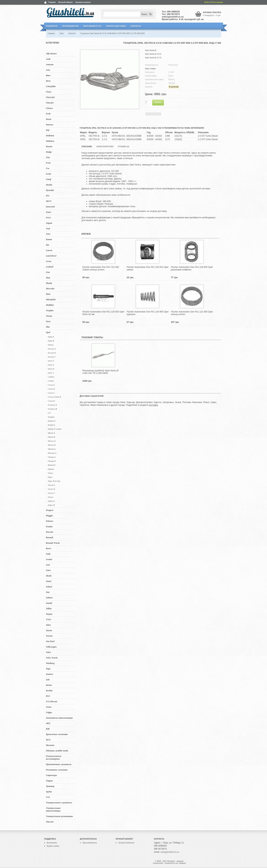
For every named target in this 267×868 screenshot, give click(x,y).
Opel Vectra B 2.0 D (153, 54)
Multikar (50, 305)
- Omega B (51, 461)
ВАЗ (48, 696)
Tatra (48, 625)
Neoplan (50, 310)
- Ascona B (51, 353)
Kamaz (49, 239)
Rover (49, 548)
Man (48, 278)
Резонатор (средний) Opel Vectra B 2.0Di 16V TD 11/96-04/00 (101, 372)
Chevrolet (50, 97)
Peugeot (50, 510)
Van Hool (50, 641)
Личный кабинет (66, 2)
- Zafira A (51, 501)
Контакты (136, 26)
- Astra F (51, 361)
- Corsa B (51, 389)
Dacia (49, 119)
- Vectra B (51, 489)
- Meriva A (51, 441)
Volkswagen (51, 647)
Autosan (50, 64)
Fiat (48, 157)
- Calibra (51, 377)
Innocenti (50, 207)
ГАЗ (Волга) (52, 701)
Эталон (50, 822)
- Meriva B (51, 445)
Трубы (49, 792)
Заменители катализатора (59, 718)
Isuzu (48, 212)
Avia (48, 70)
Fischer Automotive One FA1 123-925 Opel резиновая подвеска (192, 268)
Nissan (49, 316)
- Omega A (51, 457)
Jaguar (49, 223)
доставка (153, 405)
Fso (48, 168)
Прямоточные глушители (59, 764)
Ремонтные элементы (57, 770)
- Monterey (51, 449)
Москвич (50, 745)
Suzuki (49, 603)
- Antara (50, 345)
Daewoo (50, 125)
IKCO (49, 201)
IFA (48, 196)
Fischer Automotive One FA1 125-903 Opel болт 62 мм (103, 313)
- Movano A (52, 453)
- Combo (50, 381)
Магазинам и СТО (92, 26)
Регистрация (217, 2)
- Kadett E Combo (54, 429)
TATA (49, 619)
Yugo (48, 669)
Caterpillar (51, 86)
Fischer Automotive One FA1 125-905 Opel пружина (148, 313)
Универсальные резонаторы (59, 816)
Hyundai (50, 190)
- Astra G (51, 365)
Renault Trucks (53, 543)
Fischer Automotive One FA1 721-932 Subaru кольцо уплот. (101, 268)
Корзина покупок (83, 2)
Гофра (49, 712)
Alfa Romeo (51, 54)
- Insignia (51, 417)
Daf (48, 130)
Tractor (49, 636)
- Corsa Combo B (54, 397)
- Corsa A (51, 385)
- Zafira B (51, 505)
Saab (48, 554)
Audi (48, 59)
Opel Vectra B (151, 50)
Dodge (49, 152)
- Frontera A (52, 405)
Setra (48, 570)
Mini (48, 294)
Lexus (49, 261)
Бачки (49, 685)
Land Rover (51, 256)
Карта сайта (53, 846)
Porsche (50, 532)
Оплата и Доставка (116, 26)
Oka (48, 327)
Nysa (48, 321)
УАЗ (48, 797)
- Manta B (51, 437)
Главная (52, 2)
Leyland (50, 267)
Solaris (49, 587)
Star (48, 592)
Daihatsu (50, 136)
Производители (70, 26)
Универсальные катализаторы (53, 809)
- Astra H (51, 369)
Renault (50, 537)
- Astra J (50, 373)
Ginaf (49, 179)
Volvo (48, 652)
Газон (49, 707)
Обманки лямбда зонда (57, 751)
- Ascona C (51, 357)
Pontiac (49, 527)
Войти (207, 2)
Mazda (49, 283)
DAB (48, 114)
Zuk (48, 680)
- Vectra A (51, 485)
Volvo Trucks (52, 658)
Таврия (49, 781)
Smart (49, 581)
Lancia (49, 250)
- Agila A (50, 337)
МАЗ (48, 740)
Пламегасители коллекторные (54, 757)
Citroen (49, 108)
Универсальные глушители (59, 803)
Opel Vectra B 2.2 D (153, 58)
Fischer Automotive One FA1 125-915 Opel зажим (148, 268)
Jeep (48, 228)
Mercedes (50, 289)
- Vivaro (50, 497)
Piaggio (49, 516)
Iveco (48, 218)
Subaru (49, 598)
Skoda (49, 576)
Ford (48, 163)
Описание (87, 147)
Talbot (49, 609)
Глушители (52, 26)
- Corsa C (51, 393)
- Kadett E (51, 425)
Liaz (48, 272)
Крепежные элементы (57, 734)
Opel (48, 332)
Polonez (50, 521)
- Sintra (50, 473)
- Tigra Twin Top (54, 481)
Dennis (49, 146)
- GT (49, 413)
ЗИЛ (48, 723)
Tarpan (49, 614)
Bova (48, 81)
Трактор (50, 786)
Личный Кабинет (126, 843)
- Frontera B (52, 409)
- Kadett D (51, 421)
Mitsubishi (51, 300)
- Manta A (51, 433)
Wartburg (50, 663)
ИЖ (48, 729)
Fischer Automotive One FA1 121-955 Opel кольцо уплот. (192, 313)
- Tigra (50, 477)
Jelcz (48, 234)
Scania (49, 559)
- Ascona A (51, 349)
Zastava (50, 674)
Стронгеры (51, 775)
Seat (48, 565)
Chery (49, 92)
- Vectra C (51, 493)
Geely (49, 174)
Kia (48, 245)
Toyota (49, 630)
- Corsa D (51, 401)
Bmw (48, 75)
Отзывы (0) (123, 147)
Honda (49, 185)
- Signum (50, 469)
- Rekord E (51, 465)
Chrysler (50, 103)
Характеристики (105, 147)
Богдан (49, 691)
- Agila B (51, 341)
